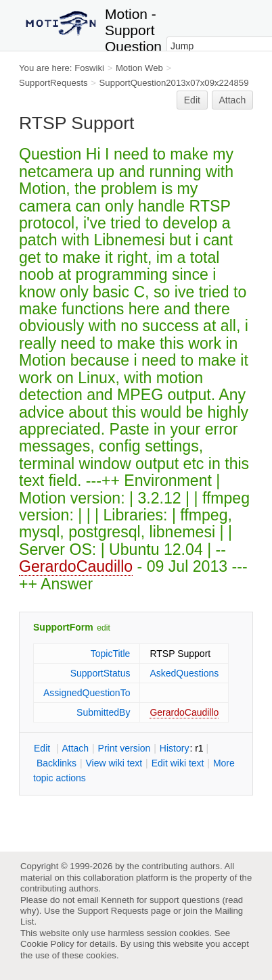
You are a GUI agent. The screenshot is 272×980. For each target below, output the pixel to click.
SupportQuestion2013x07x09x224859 (174, 83)
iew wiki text (114, 763)
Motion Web (139, 68)
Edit (192, 100)
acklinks (56, 763)
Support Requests (113, 911)
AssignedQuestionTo (87, 693)
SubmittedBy (103, 712)
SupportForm (63, 627)
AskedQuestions (184, 673)
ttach (75, 748)
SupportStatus (100, 673)
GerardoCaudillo (76, 566)
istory (175, 748)
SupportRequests (53, 83)
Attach (233, 100)
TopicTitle (111, 654)
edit (103, 628)
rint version (124, 748)
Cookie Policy (47, 944)
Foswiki (89, 68)
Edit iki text (178, 763)
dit (43, 748)
